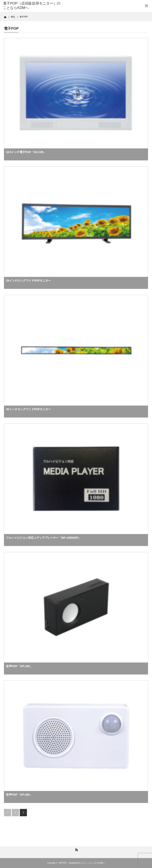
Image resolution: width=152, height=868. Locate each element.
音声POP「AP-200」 (19, 795)
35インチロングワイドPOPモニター (28, 409)
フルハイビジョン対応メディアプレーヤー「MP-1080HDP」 (44, 538)
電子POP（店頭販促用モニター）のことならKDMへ (82, 863)
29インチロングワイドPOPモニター (28, 281)
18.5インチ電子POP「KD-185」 (26, 152)
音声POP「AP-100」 (19, 666)
